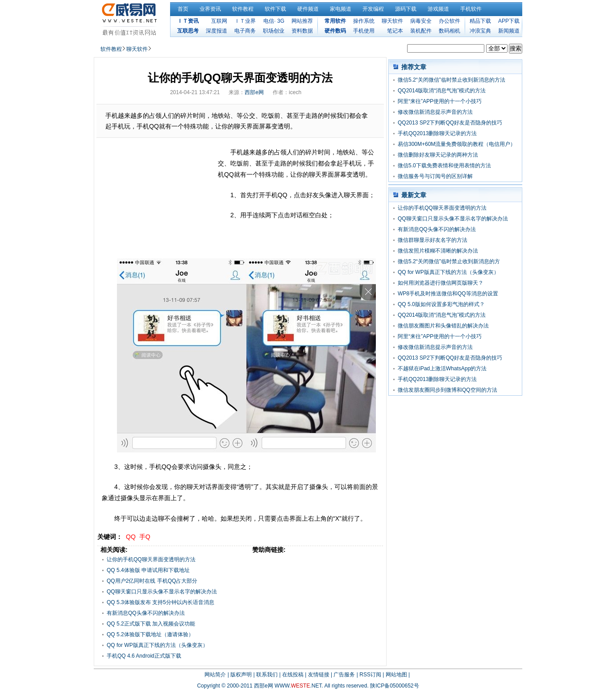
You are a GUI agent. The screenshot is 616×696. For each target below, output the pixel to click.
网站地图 (396, 675)
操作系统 (364, 21)
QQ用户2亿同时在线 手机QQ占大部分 (152, 581)
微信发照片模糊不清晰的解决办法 (438, 251)
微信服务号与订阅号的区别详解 (435, 176)
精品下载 (480, 21)
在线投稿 (293, 675)
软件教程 (243, 9)
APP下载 (509, 21)
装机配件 (421, 31)
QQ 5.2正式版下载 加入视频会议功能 (151, 624)
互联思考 (188, 31)
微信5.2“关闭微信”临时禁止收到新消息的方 (449, 261)
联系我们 (267, 675)
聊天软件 (392, 21)
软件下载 (275, 9)
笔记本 (395, 31)
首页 (183, 9)
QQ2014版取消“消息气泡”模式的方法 (442, 91)
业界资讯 (210, 9)
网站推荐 (302, 21)
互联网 (219, 21)
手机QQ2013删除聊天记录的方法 (437, 133)
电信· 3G (274, 21)
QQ (131, 537)
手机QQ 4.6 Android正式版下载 (144, 656)
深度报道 (216, 31)
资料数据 (302, 31)
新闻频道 (509, 31)
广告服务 (344, 675)
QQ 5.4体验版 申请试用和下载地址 (148, 570)
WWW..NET (298, 686)
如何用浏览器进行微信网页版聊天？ (441, 283)
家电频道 (341, 9)
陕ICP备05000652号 (394, 686)
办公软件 (450, 21)
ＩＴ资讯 (188, 21)
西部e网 (254, 92)
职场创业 (274, 31)
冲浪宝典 (480, 31)
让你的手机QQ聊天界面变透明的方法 (151, 559)
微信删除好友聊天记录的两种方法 (438, 155)
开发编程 (373, 9)
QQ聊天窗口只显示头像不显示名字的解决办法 (162, 592)
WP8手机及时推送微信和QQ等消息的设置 (448, 294)
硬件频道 (308, 9)
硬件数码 (335, 31)
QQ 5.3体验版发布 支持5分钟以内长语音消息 (160, 602)
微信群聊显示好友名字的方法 (433, 240)
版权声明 (241, 675)
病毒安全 (421, 21)
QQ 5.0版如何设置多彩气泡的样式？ (441, 304)
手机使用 (364, 31)
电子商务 (245, 31)
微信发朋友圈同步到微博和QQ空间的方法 (447, 390)
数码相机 (450, 31)
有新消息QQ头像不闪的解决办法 (146, 613)
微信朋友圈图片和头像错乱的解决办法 (443, 326)
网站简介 (215, 675)
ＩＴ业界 (245, 21)
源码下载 (406, 9)
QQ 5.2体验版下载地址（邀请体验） (150, 634)
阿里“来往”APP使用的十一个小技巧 (440, 101)
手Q (145, 537)
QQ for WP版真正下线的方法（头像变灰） (157, 645)
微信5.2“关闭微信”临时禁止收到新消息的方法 (452, 80)
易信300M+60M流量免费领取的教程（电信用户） (457, 144)
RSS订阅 (370, 675)
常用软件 (335, 21)
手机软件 (471, 9)
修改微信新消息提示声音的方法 (435, 112)
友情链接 (319, 675)
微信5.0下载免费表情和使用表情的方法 (444, 166)
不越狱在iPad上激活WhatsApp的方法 (442, 369)
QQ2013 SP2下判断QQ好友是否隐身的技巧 (450, 123)
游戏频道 (438, 9)
